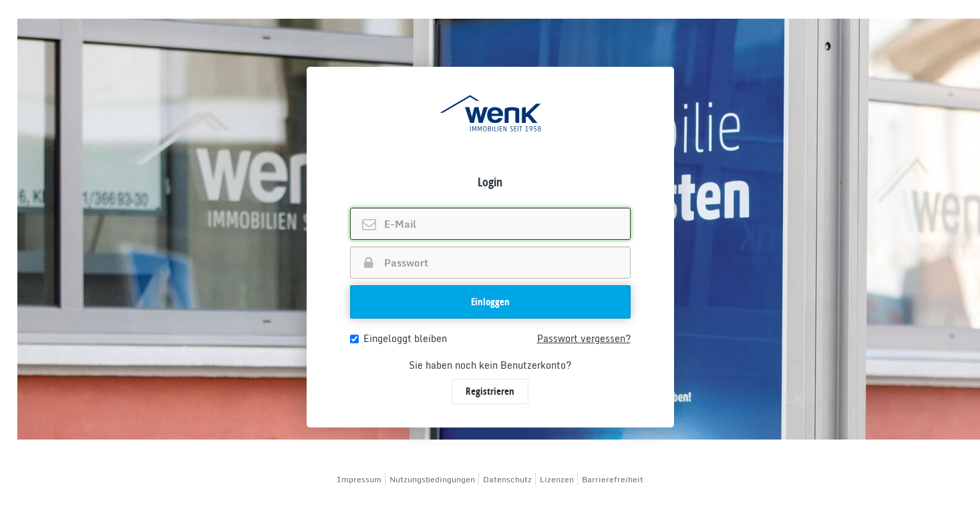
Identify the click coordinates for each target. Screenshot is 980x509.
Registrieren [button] (490, 391)
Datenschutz (507, 479)
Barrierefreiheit (613, 479)
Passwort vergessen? (584, 339)
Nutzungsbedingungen (432, 479)
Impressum (359, 479)
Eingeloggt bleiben (398, 339)
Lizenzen (557, 479)
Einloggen (490, 302)
